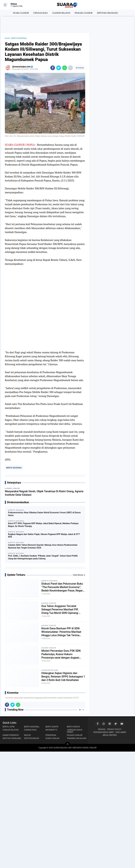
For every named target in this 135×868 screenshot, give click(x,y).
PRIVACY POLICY (114, 729)
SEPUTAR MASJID (32, 738)
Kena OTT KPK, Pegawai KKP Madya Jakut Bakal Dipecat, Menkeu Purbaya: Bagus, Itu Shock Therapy (43, 525)
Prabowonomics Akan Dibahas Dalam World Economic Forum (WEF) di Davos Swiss (44, 514)
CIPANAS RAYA (41, 13)
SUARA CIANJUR (21, 13)
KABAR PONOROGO (11, 735)
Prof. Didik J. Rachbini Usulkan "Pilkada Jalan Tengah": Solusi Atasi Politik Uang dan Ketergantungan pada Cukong (43, 557)
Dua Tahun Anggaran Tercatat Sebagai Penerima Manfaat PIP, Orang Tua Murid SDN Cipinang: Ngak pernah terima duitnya (60, 610)
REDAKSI (102, 729)
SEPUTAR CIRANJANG (107, 13)
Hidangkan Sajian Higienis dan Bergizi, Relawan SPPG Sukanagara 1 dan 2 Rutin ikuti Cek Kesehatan (63, 677)
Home (7, 38)
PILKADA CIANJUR (84, 13)
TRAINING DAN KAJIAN (77, 738)
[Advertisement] (67, 24)
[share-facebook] (53, 68)
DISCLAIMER (121, 732)
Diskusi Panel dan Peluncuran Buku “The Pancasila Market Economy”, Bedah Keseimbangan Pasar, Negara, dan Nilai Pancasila (63, 587)
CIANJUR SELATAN (61, 13)
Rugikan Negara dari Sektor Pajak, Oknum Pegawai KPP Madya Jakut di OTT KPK (44, 536)
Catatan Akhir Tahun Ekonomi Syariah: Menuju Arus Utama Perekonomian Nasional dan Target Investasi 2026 (43, 546)
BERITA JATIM (9, 727)
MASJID (27, 735)
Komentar (80, 68)
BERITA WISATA (73, 727)
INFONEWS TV (51, 730)
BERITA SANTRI (52, 727)
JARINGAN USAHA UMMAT (75, 731)
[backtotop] (67, 745)
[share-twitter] (59, 68)
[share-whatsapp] (65, 68)
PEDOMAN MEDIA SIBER (103, 732)
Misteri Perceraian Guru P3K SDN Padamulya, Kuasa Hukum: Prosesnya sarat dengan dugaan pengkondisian (61, 654)
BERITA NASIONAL (14, 468)
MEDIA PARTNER (110, 735)
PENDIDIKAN (51, 735)
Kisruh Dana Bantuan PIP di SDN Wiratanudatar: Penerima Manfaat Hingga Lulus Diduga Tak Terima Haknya (61, 632)
